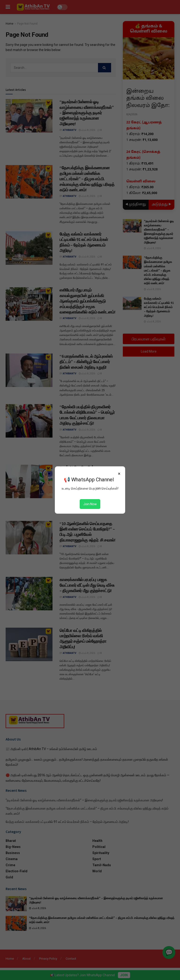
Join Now (90, 504)
